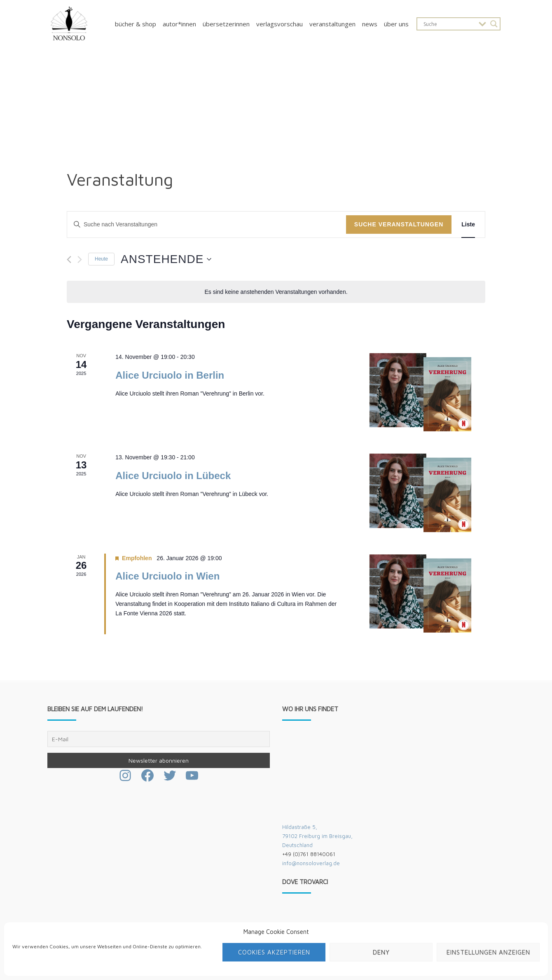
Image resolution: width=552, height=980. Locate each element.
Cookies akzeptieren (274, 952)
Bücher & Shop (136, 24)
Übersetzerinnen (226, 24)
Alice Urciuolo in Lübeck (173, 476)
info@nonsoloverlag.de (311, 863)
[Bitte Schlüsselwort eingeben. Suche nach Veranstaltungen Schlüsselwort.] (207, 225)
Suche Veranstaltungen (399, 224)
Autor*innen (179, 24)
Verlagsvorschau (280, 24)
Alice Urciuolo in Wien (167, 576)
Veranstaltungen (332, 24)
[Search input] (449, 24)
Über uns (396, 24)
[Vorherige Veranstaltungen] (69, 260)
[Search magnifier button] (494, 24)
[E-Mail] (159, 739)
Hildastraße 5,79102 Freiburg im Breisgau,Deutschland (317, 836)
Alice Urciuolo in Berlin (170, 375)
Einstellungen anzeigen (488, 952)
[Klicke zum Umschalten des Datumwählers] (166, 259)
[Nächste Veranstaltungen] (80, 260)
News (370, 24)
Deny (381, 952)
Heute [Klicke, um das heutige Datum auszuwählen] (101, 259)
